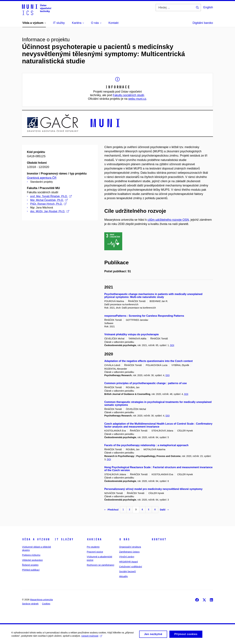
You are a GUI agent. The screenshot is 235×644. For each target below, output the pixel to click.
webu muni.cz (137, 99)
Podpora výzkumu (31, 555)
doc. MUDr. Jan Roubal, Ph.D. (50, 211)
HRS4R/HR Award (128, 562)
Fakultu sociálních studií (128, 95)
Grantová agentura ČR (42, 178)
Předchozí (111, 510)
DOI (172, 345)
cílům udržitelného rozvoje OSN (168, 220)
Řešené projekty (30, 565)
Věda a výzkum (36, 539)
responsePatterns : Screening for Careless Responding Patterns (144, 316)
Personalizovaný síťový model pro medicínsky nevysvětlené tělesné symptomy (153, 489)
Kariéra (94, 539)
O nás (124, 539)
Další (164, 510)
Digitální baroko (203, 23)
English (208, 7)
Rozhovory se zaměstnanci (101, 565)
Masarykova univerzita (41, 600)
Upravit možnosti (92, 637)
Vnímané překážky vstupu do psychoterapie (131, 334)
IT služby (64, 539)
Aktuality (123, 576)
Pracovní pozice (95, 552)
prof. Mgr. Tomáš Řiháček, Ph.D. (51, 196)
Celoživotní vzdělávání (131, 567)
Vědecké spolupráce (32, 560)
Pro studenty (93, 547)
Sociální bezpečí (128, 572)
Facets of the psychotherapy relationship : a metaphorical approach (146, 445)
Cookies (46, 604)
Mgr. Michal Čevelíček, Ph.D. (49, 200)
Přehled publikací (31, 570)
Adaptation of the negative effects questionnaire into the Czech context (148, 361)
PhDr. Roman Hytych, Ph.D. (48, 204)
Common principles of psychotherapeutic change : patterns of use (145, 383)
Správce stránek (30, 604)
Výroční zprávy (127, 557)
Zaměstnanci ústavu (129, 552)
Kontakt (159, 539)
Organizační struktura (130, 547)
